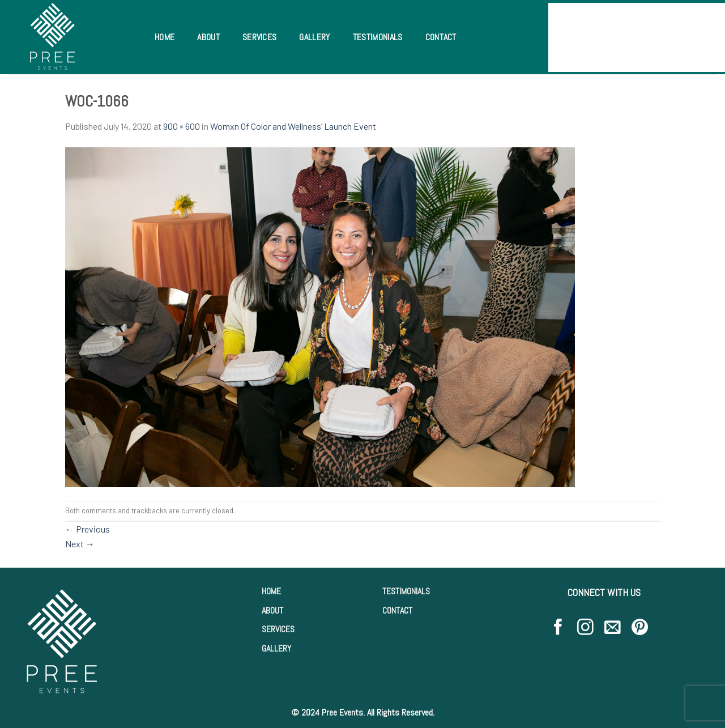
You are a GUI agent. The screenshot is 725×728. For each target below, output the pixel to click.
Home (165, 37)
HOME (271, 591)
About (208, 37)
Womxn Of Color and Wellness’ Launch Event (293, 126)
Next (80, 544)
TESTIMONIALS (406, 591)
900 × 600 (182, 126)
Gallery (314, 37)
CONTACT (397, 610)
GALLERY (276, 648)
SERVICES (278, 629)
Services (260, 37)
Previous (88, 529)
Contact (441, 37)
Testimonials (378, 37)
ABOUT (272, 610)
